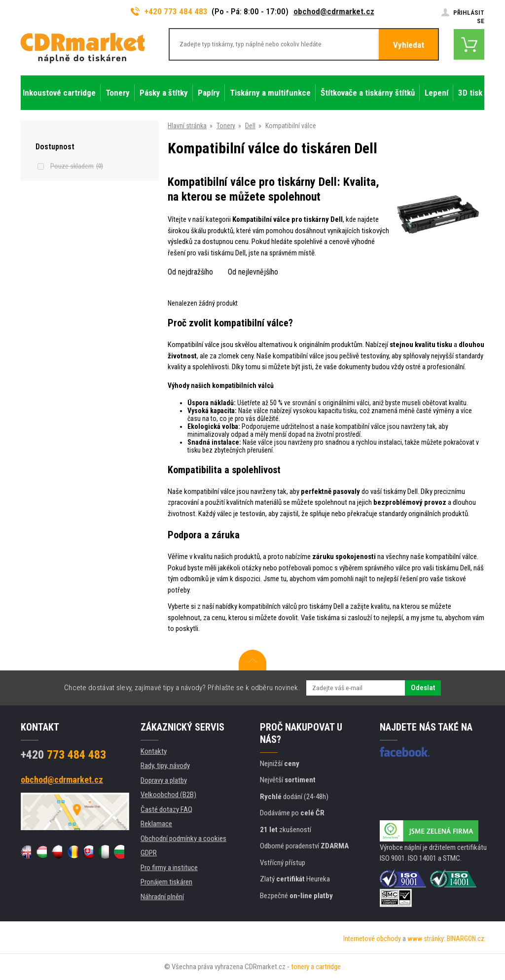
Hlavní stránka (187, 126)
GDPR (149, 853)
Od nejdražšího (190, 272)
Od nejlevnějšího (253, 272)
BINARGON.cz (466, 939)
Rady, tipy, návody (165, 766)
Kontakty (154, 751)
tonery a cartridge (316, 967)
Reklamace (156, 824)
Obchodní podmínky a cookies (183, 839)
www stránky (426, 939)
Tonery (226, 126)
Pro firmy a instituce (169, 868)
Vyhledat (409, 45)
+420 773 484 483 (169, 11)
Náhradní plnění (162, 897)
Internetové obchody (372, 939)
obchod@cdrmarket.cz (334, 11)
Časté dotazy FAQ (166, 809)
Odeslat (423, 688)
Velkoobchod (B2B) (168, 795)
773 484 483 (63, 755)
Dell (250, 126)
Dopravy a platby (164, 780)
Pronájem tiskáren (166, 882)
